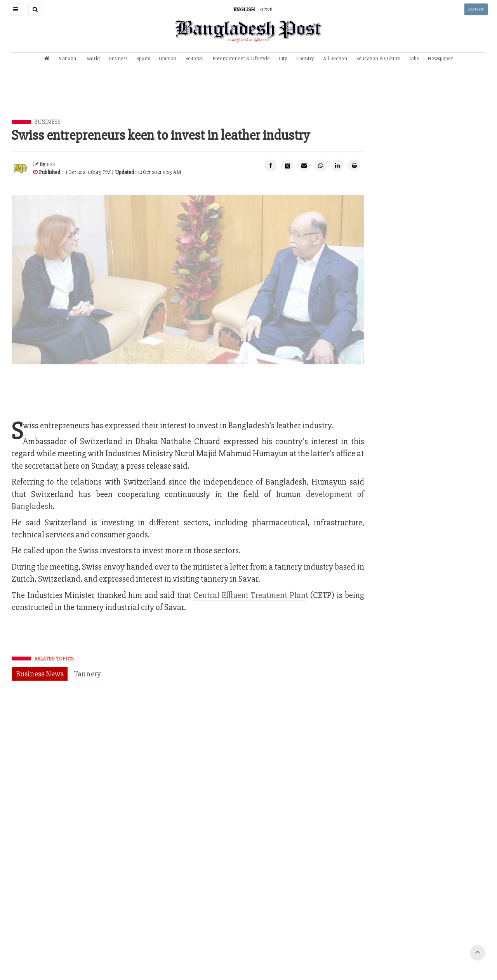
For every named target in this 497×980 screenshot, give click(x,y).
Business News (40, 674)
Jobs (414, 58)
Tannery (87, 674)
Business (118, 58)
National (68, 58)
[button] (16, 9)
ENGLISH (244, 10)
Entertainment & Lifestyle (241, 58)
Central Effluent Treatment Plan (249, 595)
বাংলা (266, 10)
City (283, 58)
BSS (51, 164)
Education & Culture (378, 58)
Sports (143, 58)
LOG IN (476, 9)
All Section (335, 58)
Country (305, 58)
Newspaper (440, 58)
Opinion (168, 58)
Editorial (194, 58)
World (93, 58)
